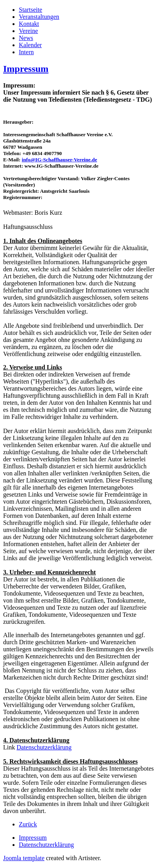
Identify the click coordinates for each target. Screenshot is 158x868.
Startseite (31, 10)
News (26, 38)
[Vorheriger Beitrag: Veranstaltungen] (28, 824)
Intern (26, 52)
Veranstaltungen (39, 17)
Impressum (26, 69)
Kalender (30, 45)
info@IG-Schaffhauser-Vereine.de (60, 160)
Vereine (28, 31)
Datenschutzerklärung (44, 747)
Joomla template (24, 858)
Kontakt (29, 24)
